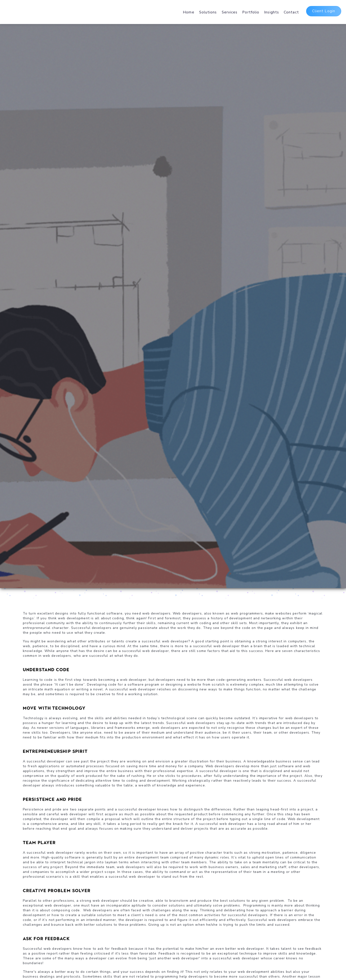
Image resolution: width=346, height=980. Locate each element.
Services (230, 12)
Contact (291, 12)
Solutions (208, 12)
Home (188, 12)
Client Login (324, 11)
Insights (272, 12)
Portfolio (251, 12)
